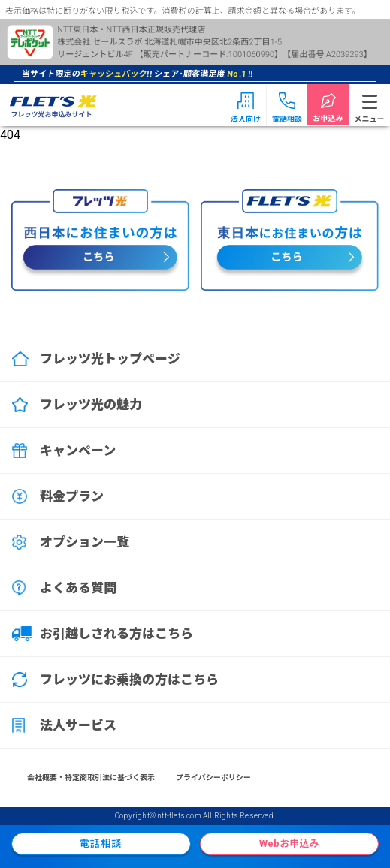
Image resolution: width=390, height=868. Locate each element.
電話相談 (101, 844)
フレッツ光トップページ (110, 359)
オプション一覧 (85, 542)
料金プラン (72, 496)
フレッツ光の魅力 (91, 405)
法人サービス (78, 725)
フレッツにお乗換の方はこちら (129, 680)
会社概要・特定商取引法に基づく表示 (91, 778)
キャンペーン (78, 451)
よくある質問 (78, 588)
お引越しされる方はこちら (116, 634)
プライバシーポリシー (213, 778)
